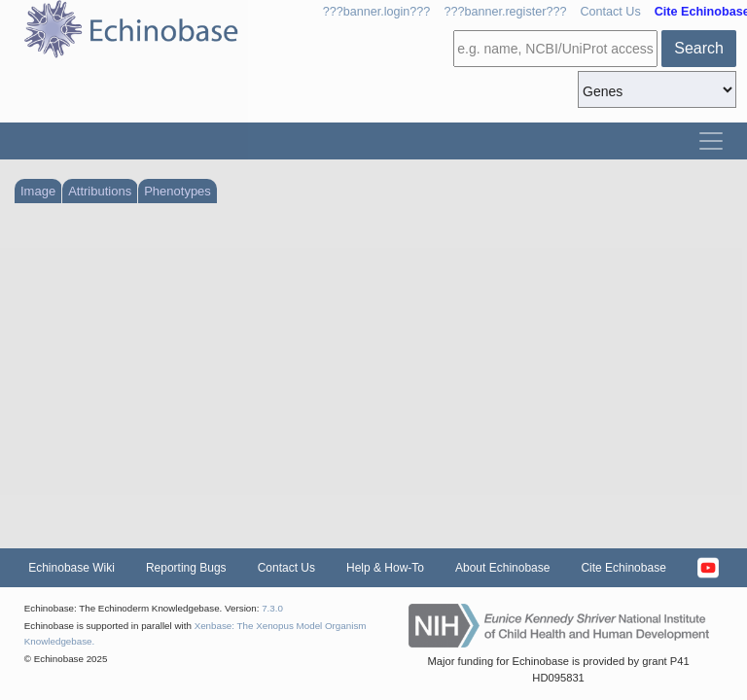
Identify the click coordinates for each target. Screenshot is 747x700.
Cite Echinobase (623, 568)
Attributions (100, 191)
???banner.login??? (377, 12)
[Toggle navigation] (711, 141)
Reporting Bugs (186, 568)
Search (699, 48)
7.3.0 (272, 608)
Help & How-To (385, 568)
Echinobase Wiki (71, 568)
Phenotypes (178, 191)
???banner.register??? (505, 12)
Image (38, 191)
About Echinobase (502, 568)
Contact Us (610, 12)
